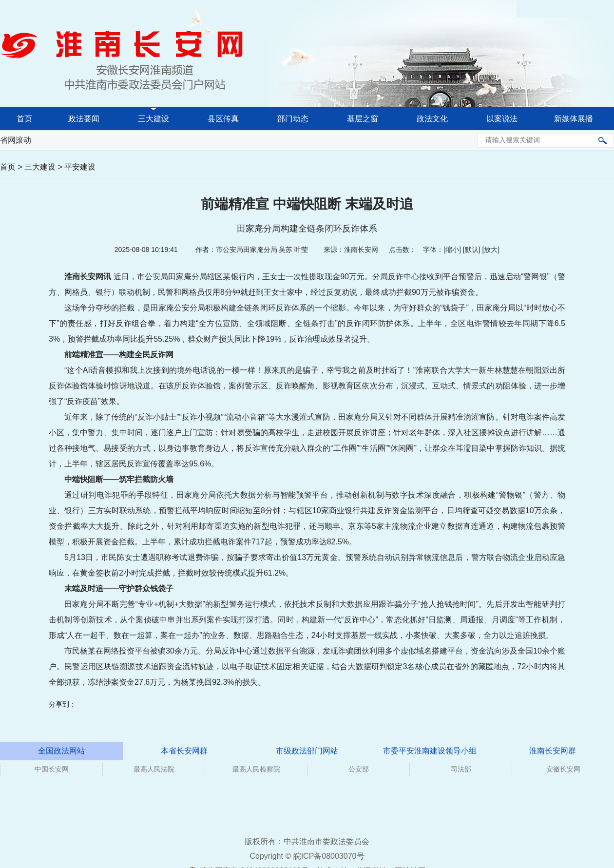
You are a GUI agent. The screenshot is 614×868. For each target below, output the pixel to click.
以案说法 (502, 119)
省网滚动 (16, 140)
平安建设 (80, 167)
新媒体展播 (574, 119)
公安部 (359, 769)
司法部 (461, 769)
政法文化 (432, 119)
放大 (491, 250)
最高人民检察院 (256, 769)
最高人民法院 (154, 769)
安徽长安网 (563, 769)
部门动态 (293, 119)
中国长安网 (52, 769)
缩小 (452, 250)
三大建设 (153, 119)
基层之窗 (363, 119)
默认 (472, 250)
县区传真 (223, 119)
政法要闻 (84, 119)
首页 (24, 119)
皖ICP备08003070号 (329, 856)
